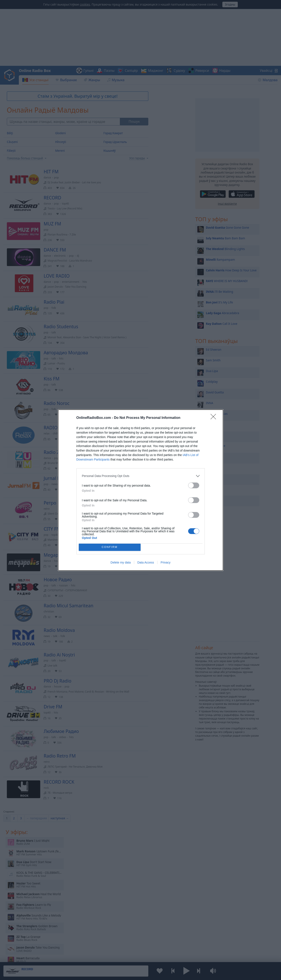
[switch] (194, 485)
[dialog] (141, 490)
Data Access (146, 562)
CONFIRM (110, 547)
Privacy (166, 562)
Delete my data (121, 562)
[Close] (215, 418)
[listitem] (141, 476)
